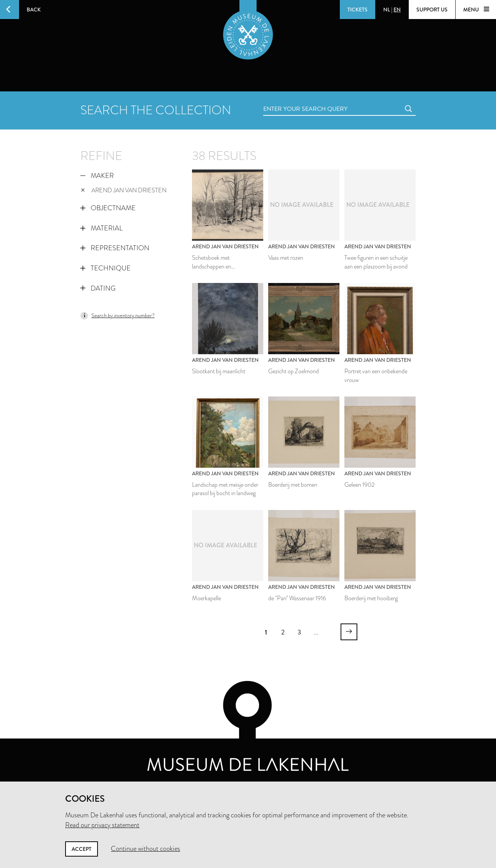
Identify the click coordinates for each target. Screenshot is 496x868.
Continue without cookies (146, 849)
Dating (98, 288)
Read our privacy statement (102, 825)
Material (102, 228)
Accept (82, 849)
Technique (106, 268)
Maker (97, 176)
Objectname (108, 208)
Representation (115, 248)
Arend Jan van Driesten (124, 190)
